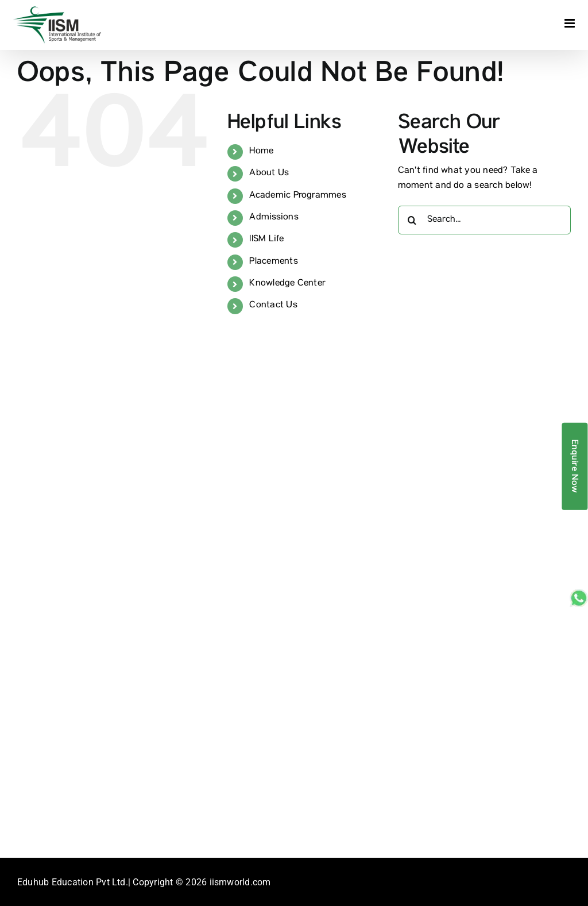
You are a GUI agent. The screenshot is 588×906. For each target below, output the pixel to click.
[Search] (412, 220)
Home (261, 152)
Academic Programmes (298, 196)
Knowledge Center (287, 284)
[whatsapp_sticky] (579, 593)
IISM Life (266, 240)
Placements (273, 262)
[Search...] (484, 220)
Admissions (274, 218)
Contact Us (273, 306)
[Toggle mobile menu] (570, 23)
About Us (269, 174)
